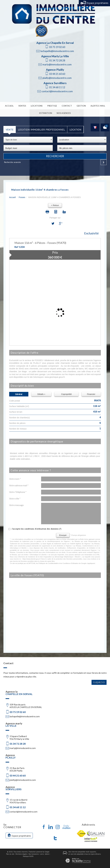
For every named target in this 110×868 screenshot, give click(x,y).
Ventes (22, 106)
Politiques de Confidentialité (48, 563)
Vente (10, 129)
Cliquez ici (99, 682)
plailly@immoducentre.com (57, 78)
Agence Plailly (55, 70)
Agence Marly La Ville (55, 56)
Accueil (9, 106)
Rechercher (55, 156)
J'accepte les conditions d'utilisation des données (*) (37, 529)
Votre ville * (15, 499)
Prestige (52, 106)
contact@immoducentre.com (57, 91)
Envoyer (63, 535)
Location (75, 129)
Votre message (16, 505)
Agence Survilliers (55, 83)
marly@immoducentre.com (57, 64)
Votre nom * (15, 479)
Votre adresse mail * (19, 485)
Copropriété (66, 394)
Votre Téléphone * (18, 492)
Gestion (81, 106)
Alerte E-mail (98, 106)
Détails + (41, 394)
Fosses (22, 197)
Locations (37, 106)
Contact (67, 106)
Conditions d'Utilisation (71, 563)
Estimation (46, 113)
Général (19, 394)
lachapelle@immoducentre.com (57, 51)
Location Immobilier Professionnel (41, 129)
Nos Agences (64, 113)
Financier (91, 394)
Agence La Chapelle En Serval (55, 43)
